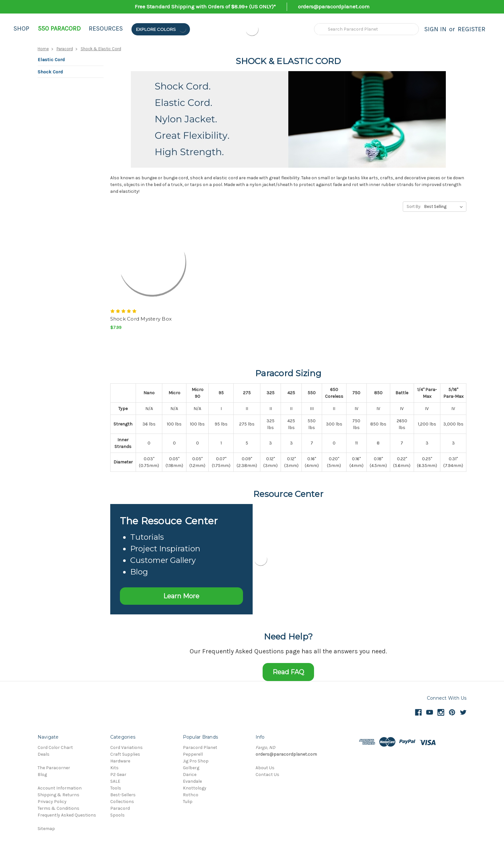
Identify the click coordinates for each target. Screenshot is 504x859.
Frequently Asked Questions (67, 815)
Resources (106, 28)
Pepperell (193, 754)
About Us (265, 768)
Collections (122, 802)
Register (472, 29)
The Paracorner (54, 768)
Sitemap (46, 829)
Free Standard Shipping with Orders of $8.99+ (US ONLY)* (205, 6)
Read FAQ (288, 672)
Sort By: (414, 206)
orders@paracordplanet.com (334, 6)
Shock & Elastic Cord (101, 49)
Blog (42, 775)
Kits (114, 768)
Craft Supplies (125, 754)
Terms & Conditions (59, 808)
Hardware (120, 761)
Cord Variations (126, 747)
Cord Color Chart (55, 747)
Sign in (435, 29)
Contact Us (267, 775)
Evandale (192, 781)
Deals (44, 754)
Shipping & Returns (59, 795)
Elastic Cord (51, 60)
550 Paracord (59, 28)
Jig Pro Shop (196, 761)
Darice (190, 775)
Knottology (195, 788)
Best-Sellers (123, 795)
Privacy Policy (52, 802)
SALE (115, 781)
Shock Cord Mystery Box (141, 319)
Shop (21, 28)
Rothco (191, 795)
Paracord (65, 49)
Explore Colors (161, 29)
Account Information (60, 788)
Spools (117, 815)
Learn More (181, 596)
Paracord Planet (200, 747)
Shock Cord (50, 72)
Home (43, 49)
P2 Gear (118, 775)
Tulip (188, 802)
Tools (116, 788)
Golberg (191, 768)
